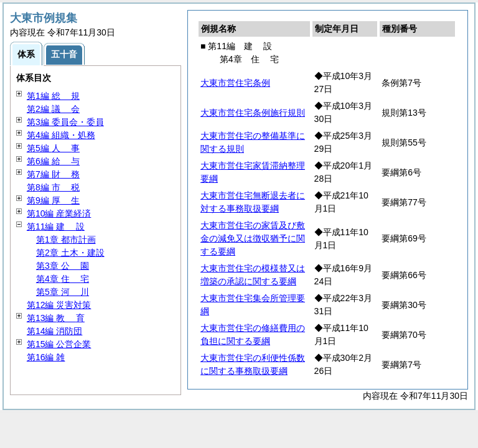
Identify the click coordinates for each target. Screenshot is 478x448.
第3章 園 (63, 266)
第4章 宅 (63, 279)
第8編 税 (53, 187)
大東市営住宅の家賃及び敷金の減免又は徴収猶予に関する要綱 (253, 238)
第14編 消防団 (54, 331)
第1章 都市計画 (66, 240)
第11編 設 (56, 226)
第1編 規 (53, 96)
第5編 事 (53, 148)
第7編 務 (53, 174)
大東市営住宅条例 (235, 83)
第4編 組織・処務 (61, 135)
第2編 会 (53, 109)
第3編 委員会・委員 (65, 122)
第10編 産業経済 (59, 213)
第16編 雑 (46, 357)
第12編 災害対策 (59, 305)
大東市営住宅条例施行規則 (253, 113)
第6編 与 (53, 161)
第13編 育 (56, 318)
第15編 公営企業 (59, 344)
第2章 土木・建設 (70, 253)
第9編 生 (53, 200)
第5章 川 (63, 292)
